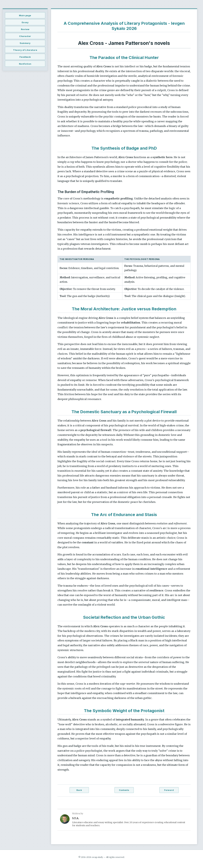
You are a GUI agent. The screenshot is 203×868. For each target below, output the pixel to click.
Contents (124, 790)
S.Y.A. (76, 818)
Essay (25, 22)
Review (25, 29)
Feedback (25, 57)
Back (79, 790)
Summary (25, 43)
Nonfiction (25, 64)
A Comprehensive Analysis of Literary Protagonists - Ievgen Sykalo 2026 (124, 26)
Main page (25, 15)
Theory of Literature (25, 50)
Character (25, 36)
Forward (169, 790)
